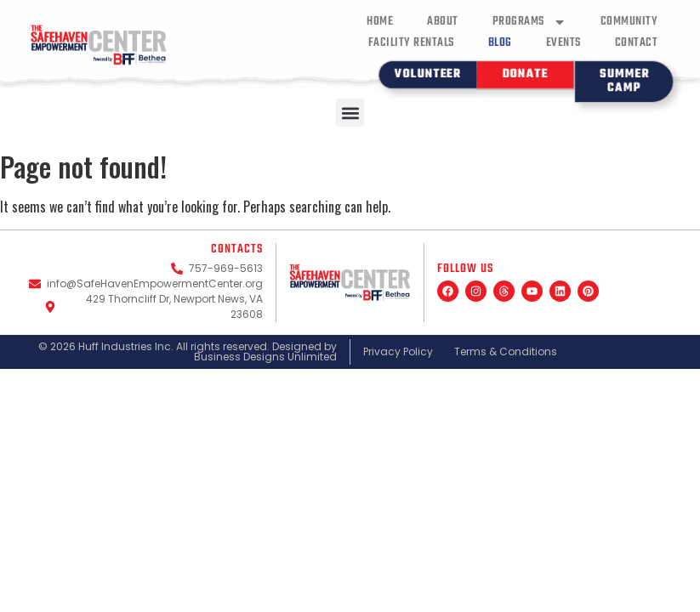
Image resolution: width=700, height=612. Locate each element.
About (443, 22)
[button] (350, 113)
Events (563, 43)
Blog (500, 43)
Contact (637, 43)
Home (380, 22)
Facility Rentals (411, 43)
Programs (529, 22)
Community (629, 22)
